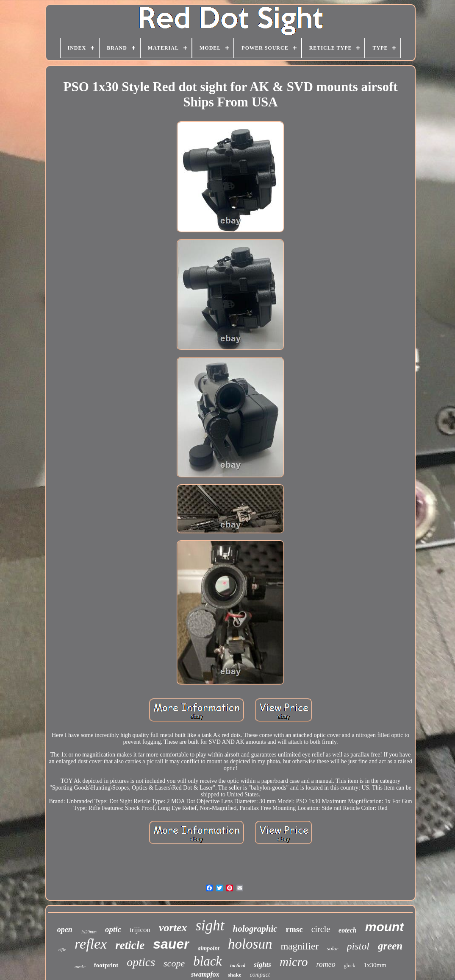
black (207, 961)
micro (294, 962)
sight (210, 926)
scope (174, 963)
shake (235, 975)
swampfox (205, 974)
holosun (250, 944)
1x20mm (89, 932)
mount (385, 927)
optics (141, 962)
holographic (255, 929)
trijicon (140, 930)
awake (80, 967)
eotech (348, 930)
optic (113, 929)
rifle (62, 949)
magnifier (299, 946)
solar (333, 948)
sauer (171, 944)
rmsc (294, 929)
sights (262, 965)
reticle (130, 945)
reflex (91, 944)
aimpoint (209, 948)
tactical (238, 966)
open (65, 930)
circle (321, 929)
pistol (358, 946)
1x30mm (375, 965)
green (390, 946)
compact (260, 975)
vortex (173, 928)
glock (350, 966)
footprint (106, 965)
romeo (326, 964)
